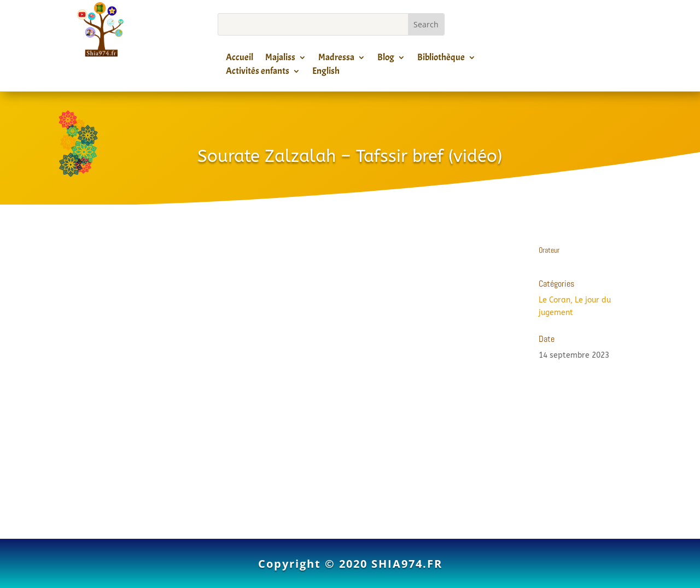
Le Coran (555, 300)
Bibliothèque (441, 59)
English (326, 73)
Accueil (240, 59)
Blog (386, 59)
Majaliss (280, 59)
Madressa (336, 59)
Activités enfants (258, 73)
